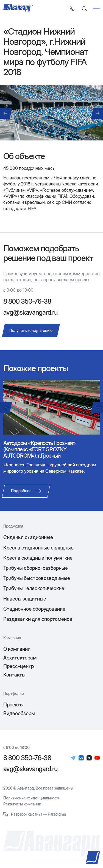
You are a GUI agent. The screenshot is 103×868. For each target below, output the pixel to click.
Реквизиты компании (22, 804)
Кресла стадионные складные (38, 548)
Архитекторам (20, 658)
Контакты (14, 675)
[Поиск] (84, 9)
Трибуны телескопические (34, 588)
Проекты (13, 705)
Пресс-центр (19, 666)
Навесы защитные (25, 599)
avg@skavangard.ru (30, 312)
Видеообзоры (19, 713)
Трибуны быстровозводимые (37, 578)
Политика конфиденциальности (32, 798)
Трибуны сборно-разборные (36, 568)
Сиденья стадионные (28, 537)
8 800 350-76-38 (27, 301)
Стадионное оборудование (34, 609)
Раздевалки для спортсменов (38, 619)
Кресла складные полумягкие (38, 558)
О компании (17, 649)
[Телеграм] (73, 758)
